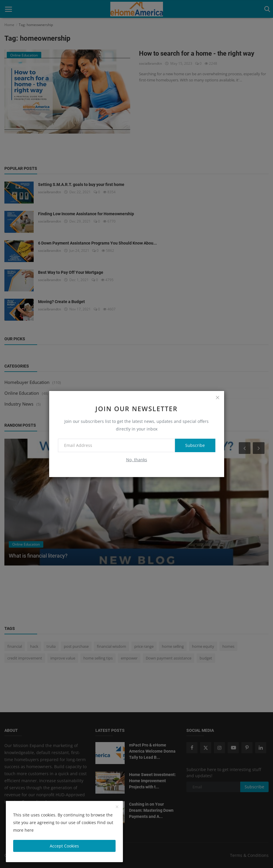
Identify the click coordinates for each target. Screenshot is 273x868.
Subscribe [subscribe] (195, 445)
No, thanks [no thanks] (137, 460)
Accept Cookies (64, 846)
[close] (218, 397)
